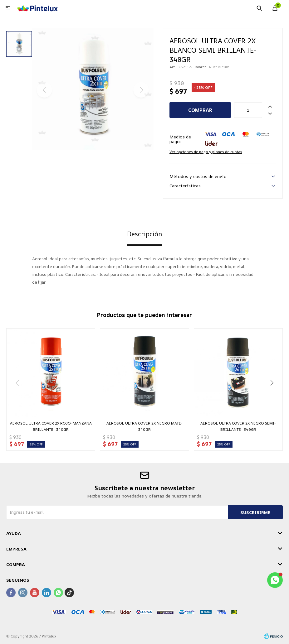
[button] (272, 383)
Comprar (200, 110)
